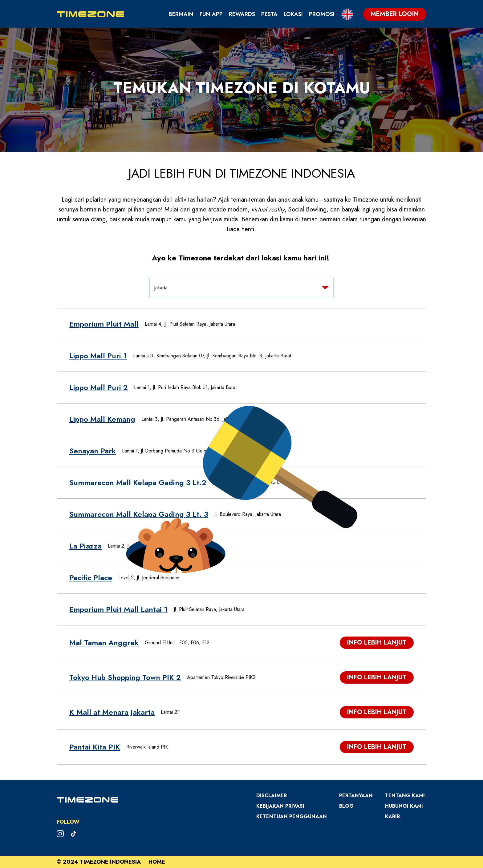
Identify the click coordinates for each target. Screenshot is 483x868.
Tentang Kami (405, 796)
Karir (392, 816)
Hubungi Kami (404, 806)
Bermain (181, 14)
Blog (346, 806)
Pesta (269, 14)
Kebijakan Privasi (280, 806)
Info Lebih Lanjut (377, 643)
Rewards (242, 14)
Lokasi (293, 14)
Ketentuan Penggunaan (292, 816)
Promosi (322, 14)
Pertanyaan (356, 796)
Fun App (211, 14)
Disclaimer (272, 796)
